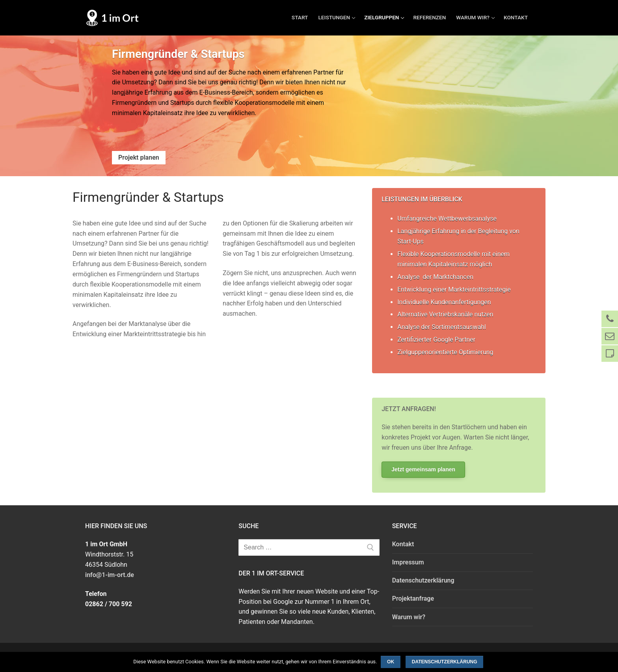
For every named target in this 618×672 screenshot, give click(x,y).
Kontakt (403, 544)
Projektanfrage (413, 598)
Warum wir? (409, 617)
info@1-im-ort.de (110, 575)
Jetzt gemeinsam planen (423, 469)
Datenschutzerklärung (423, 580)
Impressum (408, 562)
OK (391, 662)
